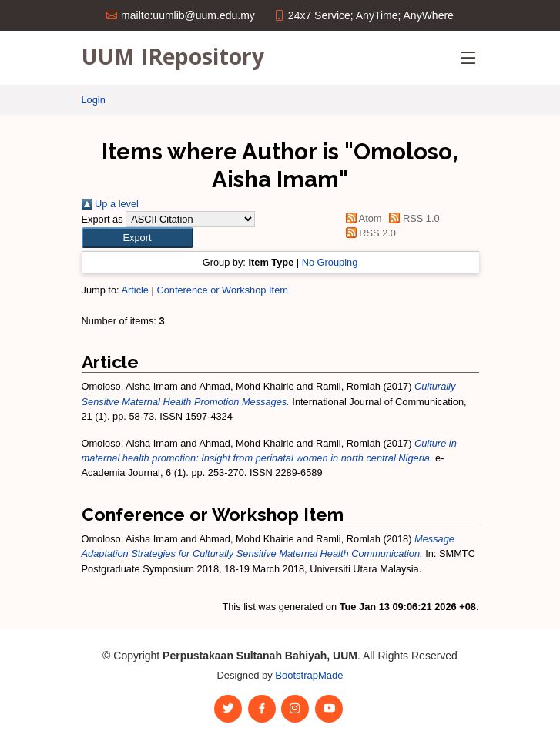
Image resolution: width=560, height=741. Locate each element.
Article (135, 290)
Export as (102, 219)
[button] (137, 238)
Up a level (110, 204)
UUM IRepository (173, 56)
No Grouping (330, 262)
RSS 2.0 (368, 233)
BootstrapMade (309, 675)
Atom (361, 218)
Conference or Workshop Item (222, 290)
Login (94, 100)
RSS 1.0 (412, 218)
